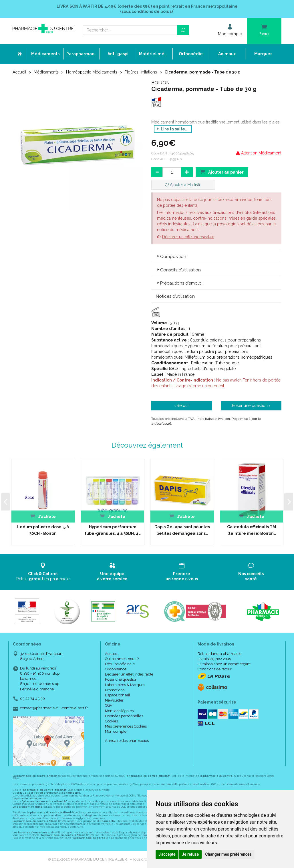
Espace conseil (118, 695)
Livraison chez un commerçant (224, 664)
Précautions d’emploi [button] (179, 283)
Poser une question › (251, 406)
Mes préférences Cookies (126, 726)
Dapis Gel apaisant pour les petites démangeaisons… (182, 530)
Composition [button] (171, 257)
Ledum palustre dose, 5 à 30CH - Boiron (43, 530)
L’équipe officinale (120, 664)
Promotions (115, 690)
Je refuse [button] (190, 854)
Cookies (111, 721)
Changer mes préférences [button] (229, 854)
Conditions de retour (215, 669)
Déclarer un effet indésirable (188, 237)
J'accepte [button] (167, 854)
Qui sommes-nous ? (122, 659)
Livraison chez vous (214, 659)
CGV (109, 705)
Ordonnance (116, 669)
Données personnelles (124, 716)
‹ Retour (182, 406)
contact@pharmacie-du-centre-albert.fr (54, 708)
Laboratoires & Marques (125, 685)
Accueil (19, 72)
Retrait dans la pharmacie (219, 654)
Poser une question (121, 679)
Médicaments (46, 72)
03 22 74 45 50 (32, 699)
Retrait (43, 572)
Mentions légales (119, 711)
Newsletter (114, 700)
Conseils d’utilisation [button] (178, 270)
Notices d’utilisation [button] (175, 296)
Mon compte (116, 731)
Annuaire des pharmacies (127, 741)
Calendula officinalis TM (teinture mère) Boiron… (252, 530)
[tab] (216, 256)
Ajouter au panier (222, 172)
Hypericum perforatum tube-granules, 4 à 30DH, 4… (113, 530)
